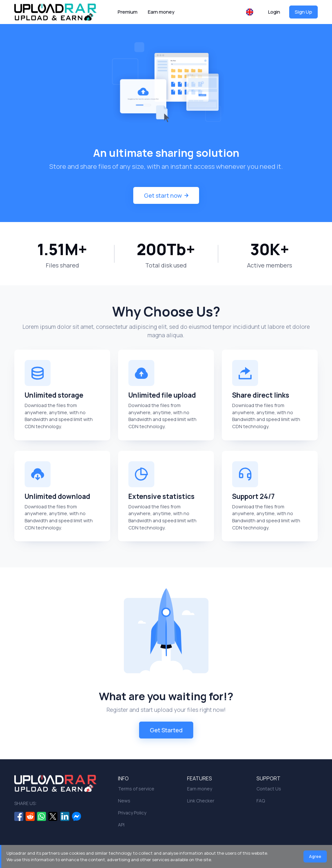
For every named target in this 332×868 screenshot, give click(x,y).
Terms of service (136, 789)
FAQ (261, 801)
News (124, 801)
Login (274, 12)
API (121, 825)
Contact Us (269, 789)
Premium (128, 12)
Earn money (161, 12)
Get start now (166, 195)
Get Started (166, 730)
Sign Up (303, 12)
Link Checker (201, 801)
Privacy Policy (132, 813)
